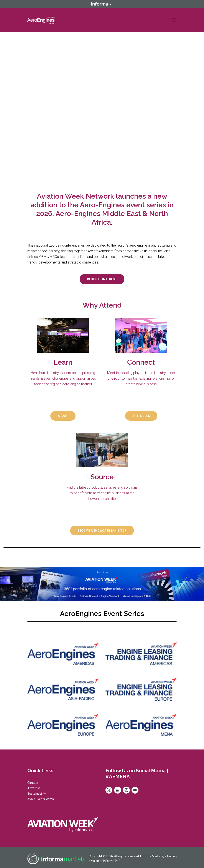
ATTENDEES (141, 416)
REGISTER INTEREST (102, 279)
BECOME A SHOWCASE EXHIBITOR (102, 530)
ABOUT (63, 416)
